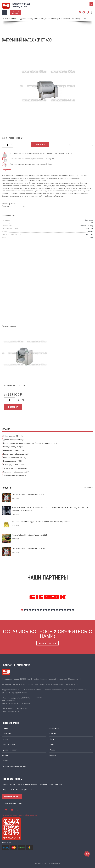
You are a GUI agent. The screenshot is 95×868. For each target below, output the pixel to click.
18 (68, 610)
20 (73, 610)
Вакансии (53, 734)
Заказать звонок (15, 13)
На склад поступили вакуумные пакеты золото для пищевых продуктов (41, 522)
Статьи (52, 739)
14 (57, 610)
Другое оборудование (12, 440)
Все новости (88, 487)
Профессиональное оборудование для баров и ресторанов (27, 443)
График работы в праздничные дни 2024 (29, 548)
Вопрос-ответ (55, 728)
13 (54, 610)
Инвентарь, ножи (10, 461)
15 (60, 610)
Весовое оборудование (13, 457)
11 (49, 610)
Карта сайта (6, 843)
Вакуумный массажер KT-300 (14, 386)
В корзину (40, 145)
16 (62, 610)
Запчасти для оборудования (15, 468)
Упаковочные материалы (13, 475)
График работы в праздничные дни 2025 (29, 494)
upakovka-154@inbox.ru (12, 803)
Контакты (53, 755)
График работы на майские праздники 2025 (30, 535)
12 (52, 610)
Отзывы (52, 750)
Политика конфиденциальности (14, 766)
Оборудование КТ (11, 436)
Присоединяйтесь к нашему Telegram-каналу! (20, 815)
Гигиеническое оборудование (15, 454)
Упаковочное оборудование (15, 472)
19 (70, 610)
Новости (5, 739)
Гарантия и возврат (9, 750)
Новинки (5, 761)
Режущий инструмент (12, 447)
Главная (5, 728)
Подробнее (7, 170)
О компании (7, 734)
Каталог (5, 755)
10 (46, 610)
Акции (52, 744)
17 (65, 610)
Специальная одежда (12, 450)
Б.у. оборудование (11, 465)
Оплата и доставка (9, 744)
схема (60, 784)
